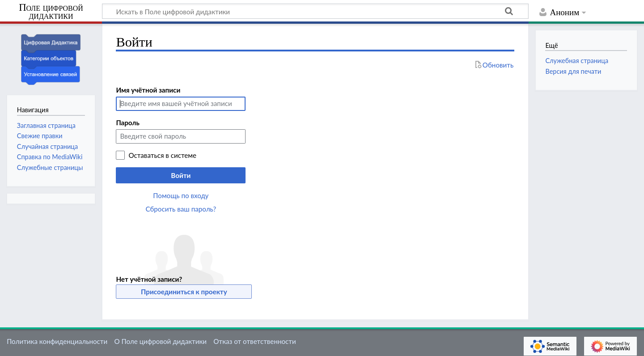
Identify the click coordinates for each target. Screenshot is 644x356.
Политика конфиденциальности (57, 341)
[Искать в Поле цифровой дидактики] (315, 11)
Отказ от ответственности (254, 341)
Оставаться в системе (162, 155)
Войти (181, 175)
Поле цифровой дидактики (51, 12)
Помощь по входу (181, 195)
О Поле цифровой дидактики (160, 341)
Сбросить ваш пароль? (181, 209)
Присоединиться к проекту (184, 292)
